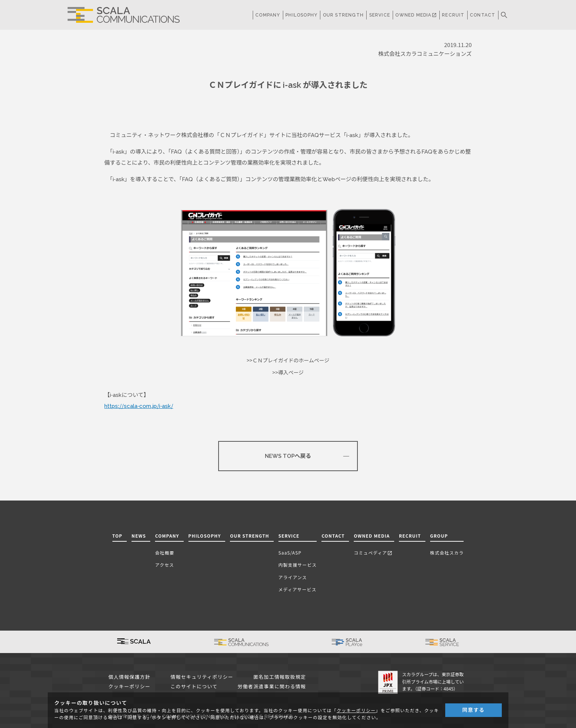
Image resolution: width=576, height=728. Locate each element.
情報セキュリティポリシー (202, 677)
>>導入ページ (288, 373)
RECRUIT (453, 15)
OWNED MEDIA (416, 15)
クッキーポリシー (129, 687)
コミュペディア (373, 553)
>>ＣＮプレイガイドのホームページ (288, 361)
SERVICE (289, 536)
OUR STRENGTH (343, 15)
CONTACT (483, 15)
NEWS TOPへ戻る (288, 456)
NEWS (139, 536)
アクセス (165, 565)
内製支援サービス (298, 565)
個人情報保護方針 (129, 677)
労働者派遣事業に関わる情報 (272, 687)
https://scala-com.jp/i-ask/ (139, 406)
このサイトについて (194, 687)
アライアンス (293, 577)
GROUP (439, 536)
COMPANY (268, 15)
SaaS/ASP (290, 553)
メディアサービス (298, 589)
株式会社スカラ (447, 553)
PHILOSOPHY (301, 15)
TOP (118, 536)
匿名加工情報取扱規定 (280, 677)
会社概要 (165, 553)
